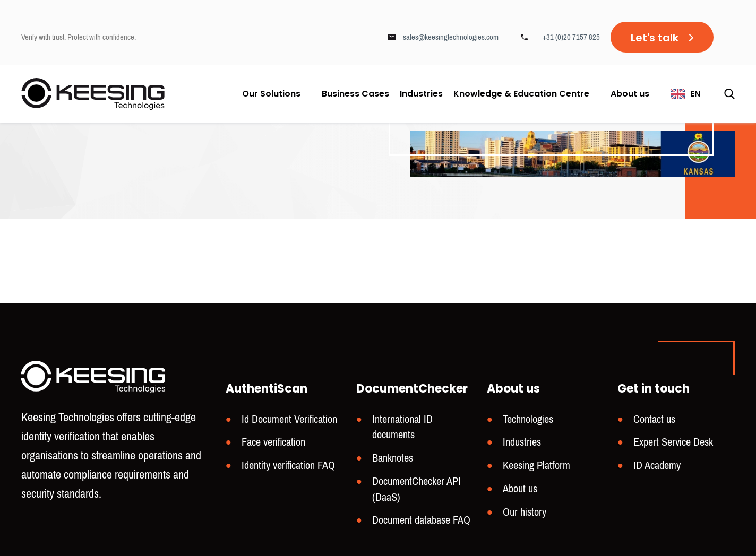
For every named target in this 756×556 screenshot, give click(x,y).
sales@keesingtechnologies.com (451, 37)
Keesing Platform (536, 466)
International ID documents (402, 427)
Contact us (654, 419)
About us (630, 94)
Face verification (273, 442)
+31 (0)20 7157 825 (571, 37)
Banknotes (393, 458)
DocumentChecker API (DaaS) (416, 489)
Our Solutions (271, 94)
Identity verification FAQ (288, 466)
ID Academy (657, 466)
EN (695, 94)
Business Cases (355, 94)
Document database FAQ (421, 520)
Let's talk (655, 38)
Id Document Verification (289, 419)
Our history (525, 512)
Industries (421, 94)
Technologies (528, 419)
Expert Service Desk (673, 442)
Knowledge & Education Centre (521, 94)
